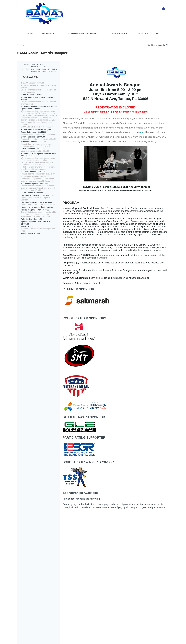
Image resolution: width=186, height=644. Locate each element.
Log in (164, 8)
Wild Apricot (140, 634)
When (26, 64)
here (141, 132)
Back (22, 45)
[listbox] (158, 45)
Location (25, 69)
